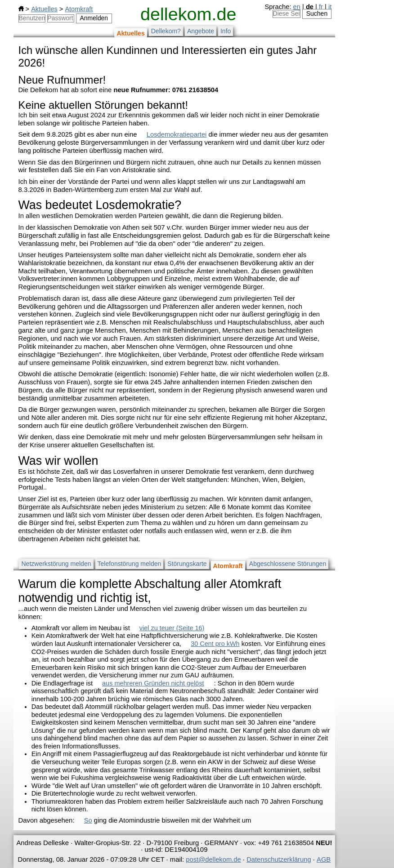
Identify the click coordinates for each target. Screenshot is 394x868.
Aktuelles (44, 9)
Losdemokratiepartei (177, 134)
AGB (324, 859)
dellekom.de (188, 14)
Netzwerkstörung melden (56, 564)
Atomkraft (79, 9)
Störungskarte (187, 564)
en (297, 7)
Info (226, 31)
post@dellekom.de (213, 859)
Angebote (201, 31)
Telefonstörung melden (130, 564)
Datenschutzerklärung (279, 859)
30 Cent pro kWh (215, 644)
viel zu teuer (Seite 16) (172, 628)
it (330, 7)
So (88, 820)
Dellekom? (166, 31)
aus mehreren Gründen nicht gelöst (153, 683)
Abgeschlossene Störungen (288, 564)
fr (321, 7)
